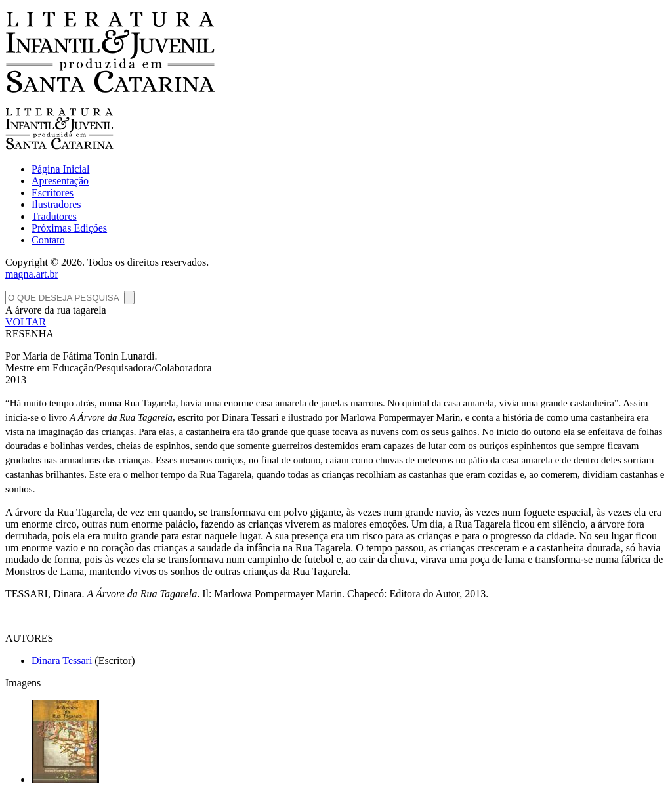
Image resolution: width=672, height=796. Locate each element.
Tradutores (54, 216)
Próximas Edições (69, 228)
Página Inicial (60, 169)
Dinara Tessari (62, 660)
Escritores (52, 193)
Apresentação (60, 181)
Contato (48, 240)
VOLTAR (26, 322)
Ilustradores (56, 204)
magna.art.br (32, 274)
